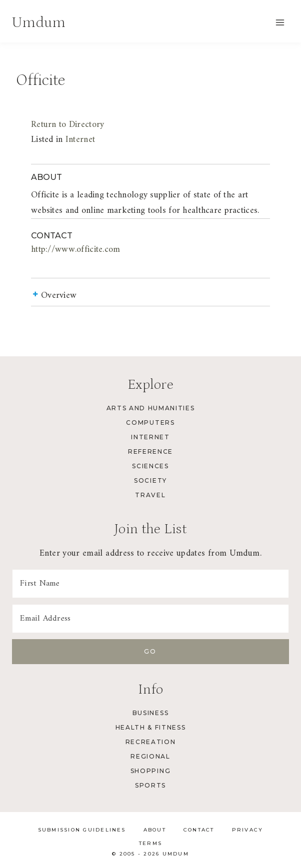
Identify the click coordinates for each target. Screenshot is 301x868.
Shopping (150, 771)
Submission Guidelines (82, 830)
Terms (150, 843)
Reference (150, 451)
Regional (150, 756)
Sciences (150, 466)
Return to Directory (67, 125)
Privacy (248, 830)
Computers (150, 423)
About (155, 830)
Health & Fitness (151, 727)
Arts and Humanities (151, 408)
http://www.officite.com (76, 250)
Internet (80, 140)
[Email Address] (150, 619)
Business (150, 713)
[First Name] (150, 584)
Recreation (151, 742)
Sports (150, 785)
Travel (150, 495)
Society (150, 480)
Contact (199, 830)
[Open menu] (280, 22)
